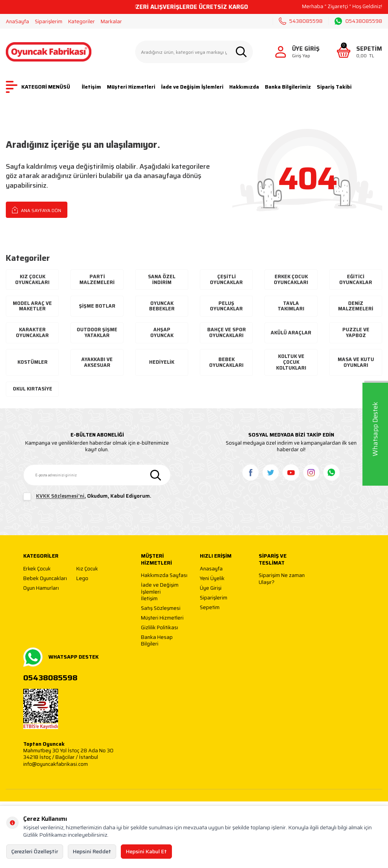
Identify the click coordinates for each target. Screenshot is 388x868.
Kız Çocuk (87, 584)
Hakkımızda (244, 87)
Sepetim (210, 622)
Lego (82, 593)
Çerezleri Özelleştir (35, 851)
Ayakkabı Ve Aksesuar (97, 371)
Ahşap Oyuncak (162, 337)
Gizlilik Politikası (160, 643)
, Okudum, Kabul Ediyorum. (87, 512)
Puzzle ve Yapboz (356, 337)
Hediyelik (162, 371)
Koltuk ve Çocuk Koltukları (291, 370)
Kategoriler (82, 21)
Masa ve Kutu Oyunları (356, 371)
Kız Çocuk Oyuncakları (33, 280)
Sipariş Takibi (334, 87)
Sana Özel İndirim (162, 280)
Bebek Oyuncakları (227, 371)
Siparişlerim (49, 21)
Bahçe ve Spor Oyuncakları (226, 337)
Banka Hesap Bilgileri (157, 656)
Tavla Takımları (291, 307)
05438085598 (358, 21)
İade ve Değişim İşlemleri (192, 87)
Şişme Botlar (97, 307)
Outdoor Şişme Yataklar (97, 337)
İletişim (91, 87)
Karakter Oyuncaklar (33, 337)
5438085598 (301, 21)
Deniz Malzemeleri (356, 307)
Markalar (111, 21)
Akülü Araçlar (291, 337)
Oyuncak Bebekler (162, 307)
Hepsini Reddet (92, 851)
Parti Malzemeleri (97, 280)
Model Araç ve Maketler (32, 307)
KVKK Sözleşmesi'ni (60, 511)
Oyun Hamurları (41, 603)
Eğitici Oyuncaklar (356, 280)
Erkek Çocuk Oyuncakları (291, 280)
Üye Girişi (211, 603)
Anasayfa (211, 584)
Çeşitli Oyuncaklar (227, 280)
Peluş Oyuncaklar (227, 307)
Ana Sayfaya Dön (37, 210)
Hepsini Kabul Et (146, 851)
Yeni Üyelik (212, 593)
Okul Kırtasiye (33, 401)
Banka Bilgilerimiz (288, 87)
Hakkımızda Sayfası (164, 591)
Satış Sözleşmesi (161, 624)
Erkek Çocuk (37, 584)
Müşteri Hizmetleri (131, 87)
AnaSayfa (17, 21)
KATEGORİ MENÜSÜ (38, 87)
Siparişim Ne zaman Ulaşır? (282, 594)
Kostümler (32, 371)
